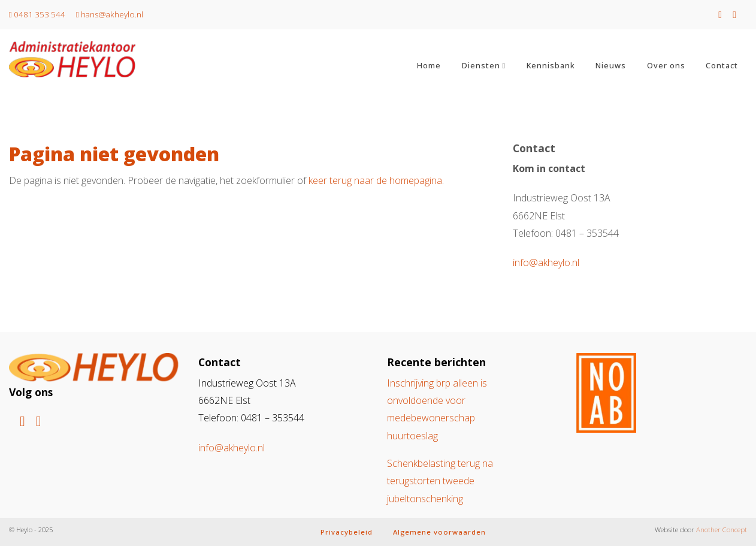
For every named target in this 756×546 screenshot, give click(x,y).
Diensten (481, 65)
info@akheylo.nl (546, 263)
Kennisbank (551, 65)
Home (429, 65)
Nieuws (611, 65)
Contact (722, 65)
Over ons (666, 65)
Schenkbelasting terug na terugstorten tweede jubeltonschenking (440, 481)
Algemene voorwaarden (439, 532)
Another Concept (722, 530)
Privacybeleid (347, 532)
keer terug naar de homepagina (375, 180)
